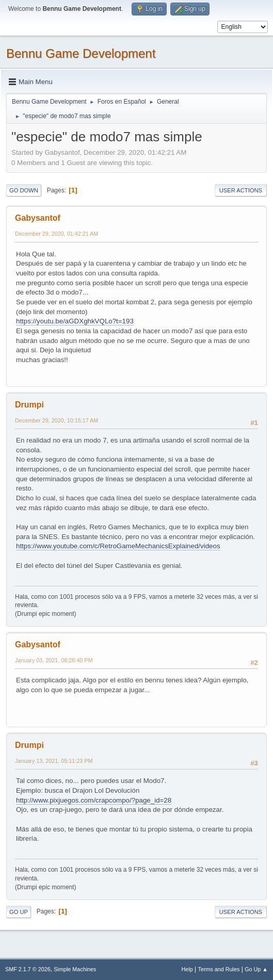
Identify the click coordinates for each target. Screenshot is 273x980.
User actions (241, 190)
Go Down (24, 190)
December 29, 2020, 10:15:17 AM (57, 420)
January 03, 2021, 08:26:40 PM (54, 660)
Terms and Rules (219, 969)
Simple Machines (75, 969)
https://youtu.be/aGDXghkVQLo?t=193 (75, 321)
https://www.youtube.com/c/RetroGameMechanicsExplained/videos (118, 546)
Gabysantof (38, 218)
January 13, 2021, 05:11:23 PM (54, 761)
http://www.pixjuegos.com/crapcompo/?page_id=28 (94, 800)
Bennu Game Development (81, 53)
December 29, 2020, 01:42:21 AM (57, 234)
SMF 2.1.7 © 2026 (28, 969)
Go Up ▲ (256, 969)
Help (187, 969)
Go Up (19, 912)
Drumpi (29, 405)
